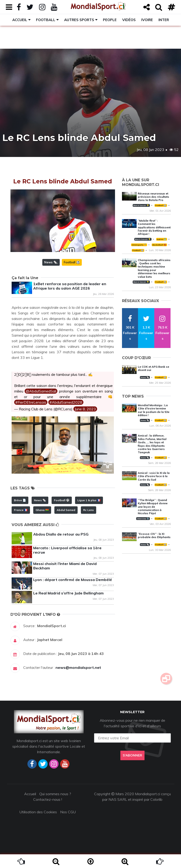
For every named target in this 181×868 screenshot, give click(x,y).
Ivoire (147, 20)
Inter (164, 20)
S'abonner (132, 755)
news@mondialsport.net (78, 667)
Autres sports (79, 20)
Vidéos (129, 20)
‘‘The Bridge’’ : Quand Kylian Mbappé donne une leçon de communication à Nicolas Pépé (153, 507)
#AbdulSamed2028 (66, 402)
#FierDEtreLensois (31, 402)
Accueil (20, 20)
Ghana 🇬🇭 (42, 510)
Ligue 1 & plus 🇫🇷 (89, 500)
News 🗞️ (51, 262)
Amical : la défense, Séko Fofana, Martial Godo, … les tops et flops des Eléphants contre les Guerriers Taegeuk (152, 444)
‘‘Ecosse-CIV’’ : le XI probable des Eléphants (154, 535)
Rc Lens (89, 510)
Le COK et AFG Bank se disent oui (153, 368)
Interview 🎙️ (143, 519)
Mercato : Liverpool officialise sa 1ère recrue (67, 550)
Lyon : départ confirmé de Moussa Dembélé (73, 580)
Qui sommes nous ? (55, 794)
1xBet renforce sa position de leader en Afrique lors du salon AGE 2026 (70, 286)
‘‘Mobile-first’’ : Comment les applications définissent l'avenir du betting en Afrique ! (154, 227)
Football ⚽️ (72, 262)
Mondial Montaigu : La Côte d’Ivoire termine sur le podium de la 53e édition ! (154, 410)
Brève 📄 (20, 500)
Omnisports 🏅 (139, 245)
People (110, 20)
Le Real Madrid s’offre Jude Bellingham (68, 593)
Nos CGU (68, 812)
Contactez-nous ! (48, 799)
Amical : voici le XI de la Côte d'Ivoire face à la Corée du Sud (154, 476)
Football (46, 20)
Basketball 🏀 (159, 245)
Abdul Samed (66, 510)
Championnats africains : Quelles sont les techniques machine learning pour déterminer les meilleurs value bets (154, 268)
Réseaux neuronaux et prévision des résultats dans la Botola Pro (153, 197)
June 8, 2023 (85, 409)
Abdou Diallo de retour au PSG (61, 534)
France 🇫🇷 (21, 510)
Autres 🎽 (161, 239)
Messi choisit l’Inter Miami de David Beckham (65, 566)
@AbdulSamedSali (41, 391)
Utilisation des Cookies (38, 812)
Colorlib (156, 799)
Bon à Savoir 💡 (141, 205)
